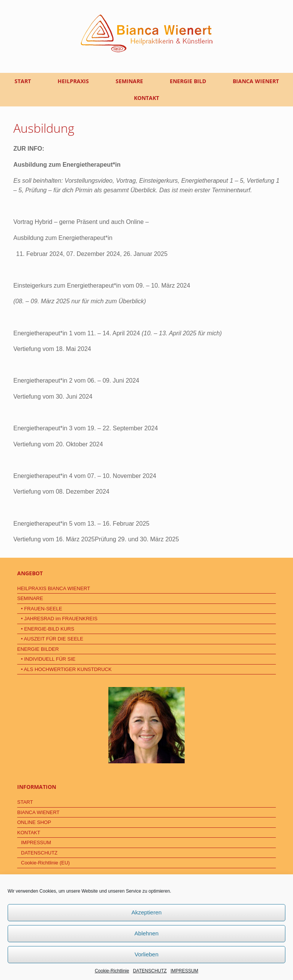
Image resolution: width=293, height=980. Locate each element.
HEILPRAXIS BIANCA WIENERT (54, 588)
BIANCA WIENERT (256, 81)
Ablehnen (146, 933)
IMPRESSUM (184, 971)
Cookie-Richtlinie (112, 971)
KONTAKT (146, 98)
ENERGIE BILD (188, 81)
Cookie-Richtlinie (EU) (45, 863)
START (23, 81)
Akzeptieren (146, 912)
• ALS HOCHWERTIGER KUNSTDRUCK (66, 669)
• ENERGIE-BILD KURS (48, 629)
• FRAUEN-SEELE (42, 609)
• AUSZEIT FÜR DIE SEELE (52, 639)
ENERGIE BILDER (38, 649)
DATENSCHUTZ (150, 971)
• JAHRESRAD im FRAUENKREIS (59, 619)
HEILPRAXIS (73, 81)
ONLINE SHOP (34, 822)
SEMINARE (129, 81)
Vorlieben (147, 954)
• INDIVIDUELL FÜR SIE (48, 659)
